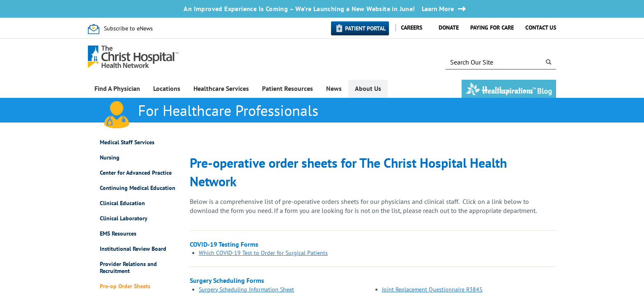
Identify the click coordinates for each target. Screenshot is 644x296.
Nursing (110, 158)
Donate (449, 28)
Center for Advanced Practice (136, 173)
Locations (167, 88)
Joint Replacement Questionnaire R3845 (432, 289)
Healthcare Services (221, 88)
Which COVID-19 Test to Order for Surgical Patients (263, 253)
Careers (412, 28)
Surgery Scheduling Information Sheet (246, 289)
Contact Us (541, 28)
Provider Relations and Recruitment (128, 268)
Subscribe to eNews (128, 28)
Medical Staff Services (127, 142)
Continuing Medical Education (138, 188)
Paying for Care (492, 28)
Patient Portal (365, 28)
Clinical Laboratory (124, 219)
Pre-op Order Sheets (125, 286)
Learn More (438, 9)
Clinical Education (122, 203)
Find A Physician (117, 88)
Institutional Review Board (133, 249)
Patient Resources (287, 88)
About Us (368, 88)
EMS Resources (118, 234)
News (334, 88)
